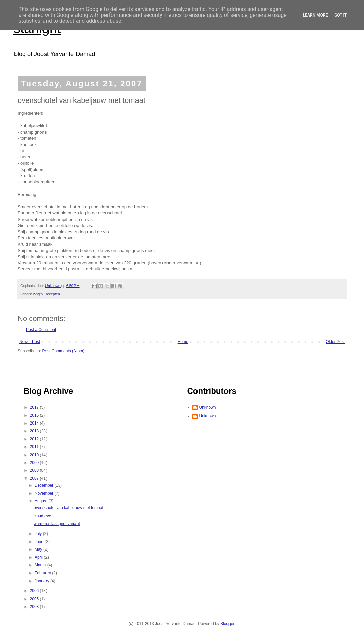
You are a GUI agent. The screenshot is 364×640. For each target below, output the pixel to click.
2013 (35, 431)
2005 (35, 599)
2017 (35, 407)
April (39, 557)
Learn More (315, 15)
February (43, 573)
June (40, 542)
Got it (341, 15)
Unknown (208, 407)
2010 (35, 455)
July (39, 534)
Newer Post (30, 342)
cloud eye (42, 516)
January (42, 581)
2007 (35, 478)
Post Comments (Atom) (63, 351)
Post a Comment (41, 330)
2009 (35, 463)
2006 (35, 591)
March (41, 565)
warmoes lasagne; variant (57, 524)
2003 (35, 607)
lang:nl (38, 294)
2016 (35, 415)
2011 (35, 447)
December (45, 485)
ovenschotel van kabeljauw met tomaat (69, 508)
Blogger (227, 624)
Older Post (335, 342)
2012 (35, 439)
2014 (35, 423)
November (45, 493)
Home (183, 342)
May (39, 549)
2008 (35, 470)
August (42, 501)
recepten (53, 294)
